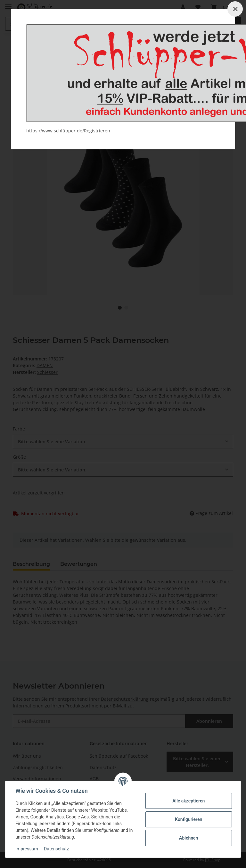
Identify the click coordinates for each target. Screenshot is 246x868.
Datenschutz (57, 849)
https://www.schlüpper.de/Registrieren (68, 131)
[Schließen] (235, 9)
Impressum (27, 849)
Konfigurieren (188, 819)
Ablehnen (188, 838)
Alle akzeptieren (188, 801)
